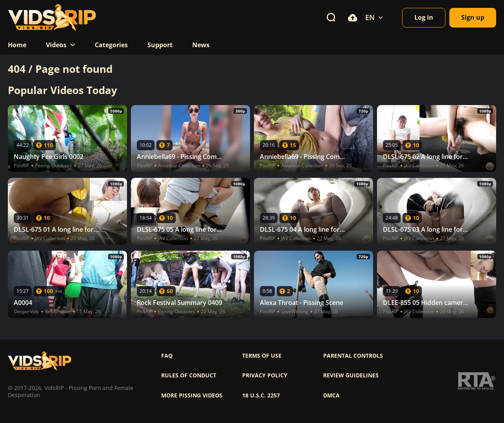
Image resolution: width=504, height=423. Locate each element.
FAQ (167, 356)
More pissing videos (192, 395)
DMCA (331, 395)
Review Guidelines (351, 375)
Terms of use (262, 356)
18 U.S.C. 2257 (261, 395)
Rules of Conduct (189, 375)
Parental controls (353, 356)
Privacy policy (265, 375)
